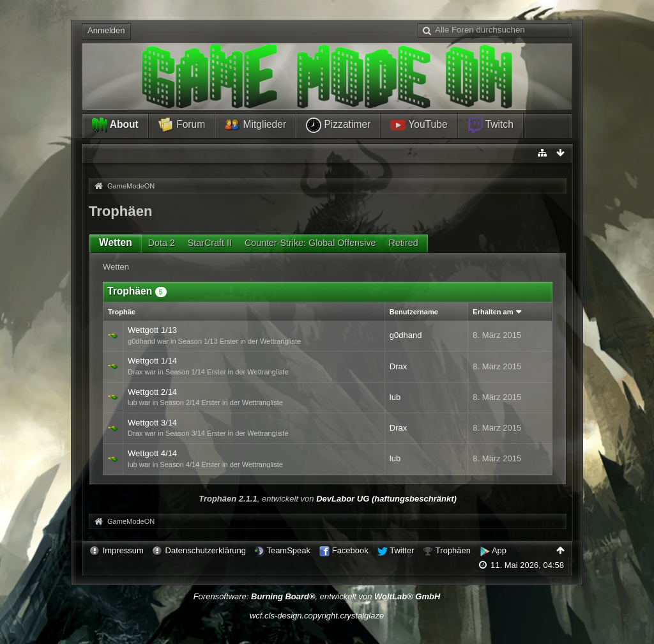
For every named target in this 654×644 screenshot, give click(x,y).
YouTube (419, 125)
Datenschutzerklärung (206, 550)
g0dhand (406, 335)
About (115, 125)
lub (395, 397)
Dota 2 (162, 243)
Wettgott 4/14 (152, 453)
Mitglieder (255, 125)
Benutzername (414, 312)
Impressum (123, 550)
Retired (404, 243)
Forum (182, 125)
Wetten (116, 242)
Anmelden (106, 30)
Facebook (350, 550)
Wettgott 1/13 (152, 330)
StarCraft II (210, 243)
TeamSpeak (288, 550)
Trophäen (453, 550)
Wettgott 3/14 (152, 423)
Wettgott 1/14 (152, 361)
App (499, 550)
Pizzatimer (338, 125)
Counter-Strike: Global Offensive (310, 243)
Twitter (402, 550)
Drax (398, 366)
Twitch (490, 125)
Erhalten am (493, 312)
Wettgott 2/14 (152, 392)
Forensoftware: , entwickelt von (317, 596)
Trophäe (122, 312)
